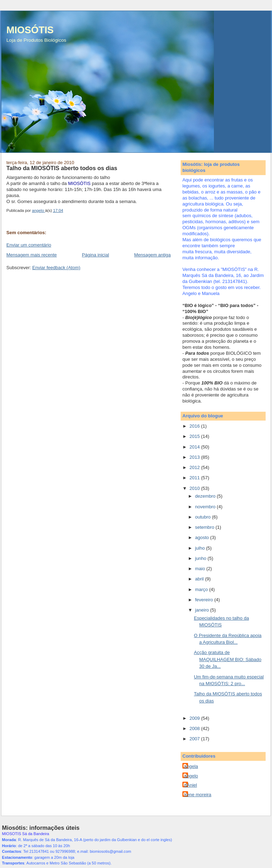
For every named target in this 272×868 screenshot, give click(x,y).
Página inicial (95, 255)
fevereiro (205, 600)
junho (201, 558)
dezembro (206, 496)
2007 (195, 739)
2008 (195, 728)
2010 (195, 488)
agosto (203, 537)
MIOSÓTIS (30, 30)
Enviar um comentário (29, 245)
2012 (195, 467)
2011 (195, 478)
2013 (195, 457)
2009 (195, 718)
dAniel (191, 785)
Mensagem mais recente (32, 255)
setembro (205, 527)
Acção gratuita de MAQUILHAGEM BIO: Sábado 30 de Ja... (228, 659)
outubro (204, 517)
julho (201, 548)
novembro (206, 507)
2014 (195, 447)
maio (201, 569)
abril (200, 579)
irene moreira (198, 795)
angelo (191, 776)
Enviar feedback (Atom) (56, 268)
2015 (195, 436)
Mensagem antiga (152, 255)
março (202, 589)
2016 (195, 426)
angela (191, 766)
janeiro (203, 610)
